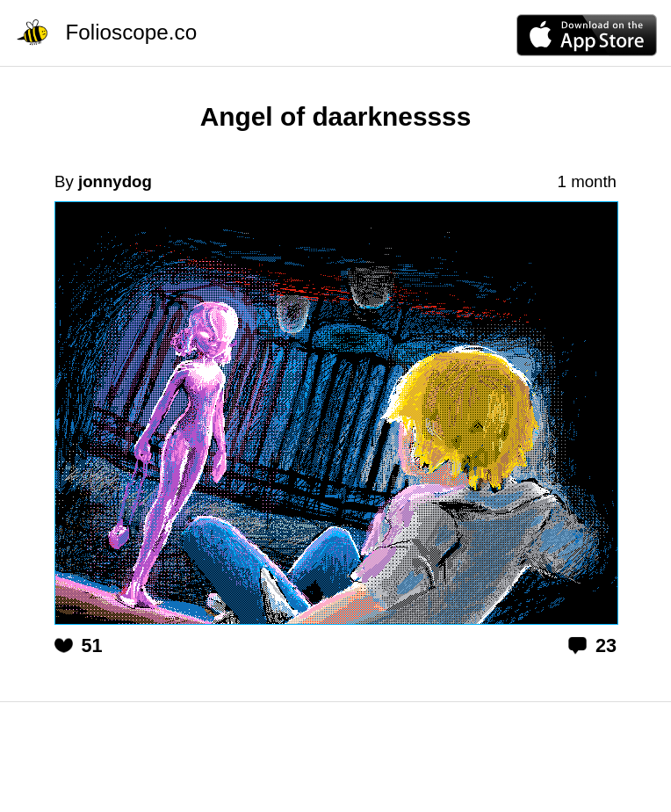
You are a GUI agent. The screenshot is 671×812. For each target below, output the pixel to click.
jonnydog (115, 181)
